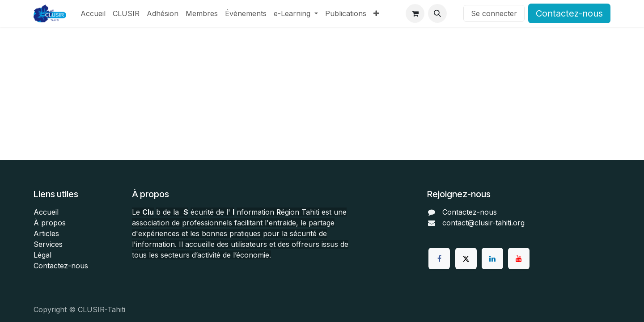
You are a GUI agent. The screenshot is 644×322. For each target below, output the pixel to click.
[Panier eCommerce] (415, 13)
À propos (50, 223)
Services (48, 244)
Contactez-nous (569, 13)
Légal (42, 255)
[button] (437, 13)
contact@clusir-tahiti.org (483, 223)
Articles (46, 233)
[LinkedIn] (492, 258)
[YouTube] (519, 258)
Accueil (46, 212)
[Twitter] (466, 258)
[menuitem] (93, 13)
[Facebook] (439, 258)
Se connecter (494, 13)
